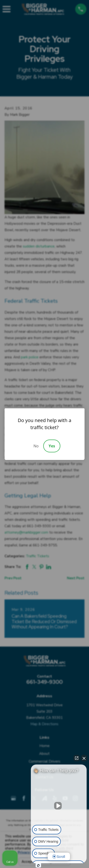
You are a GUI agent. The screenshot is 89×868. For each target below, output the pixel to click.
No (36, 446)
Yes (52, 446)
